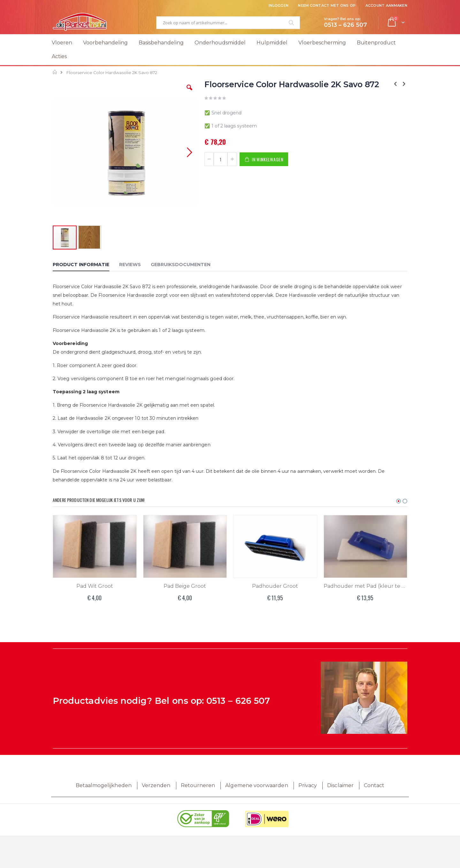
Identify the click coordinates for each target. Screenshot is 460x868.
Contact (374, 785)
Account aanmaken (386, 5)
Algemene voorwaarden (257, 785)
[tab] (86, 265)
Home (55, 72)
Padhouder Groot (275, 586)
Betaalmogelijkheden (104, 785)
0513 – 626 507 (238, 701)
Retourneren (198, 785)
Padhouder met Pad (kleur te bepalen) (366, 586)
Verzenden (156, 785)
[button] (189, 92)
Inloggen (279, 5)
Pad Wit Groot (95, 586)
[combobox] (228, 23)
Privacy (308, 785)
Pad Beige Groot (185, 586)
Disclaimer (340, 785)
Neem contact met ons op (327, 5)
